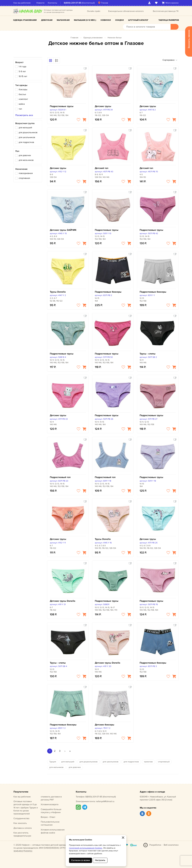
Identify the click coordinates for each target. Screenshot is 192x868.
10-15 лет (23, 76)
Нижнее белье (115, 38)
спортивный (164, 762)
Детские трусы (103, 106)
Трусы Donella (58, 292)
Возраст (19, 62)
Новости (40, 3)
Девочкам (47, 20)
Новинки (106, 20)
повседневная (26, 173)
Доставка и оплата (23, 828)
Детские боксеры (105, 725)
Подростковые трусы (62, 106)
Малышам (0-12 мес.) (85, 20)
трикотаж (148, 762)
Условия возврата (50, 804)
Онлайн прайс (94, 11)
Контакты (52, 3)
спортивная (24, 178)
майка (22, 104)
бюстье (22, 94)
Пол (17, 151)
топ (20, 109)
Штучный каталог (138, 20)
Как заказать (20, 823)
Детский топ (102, 168)
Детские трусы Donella (63, 601)
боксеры (23, 89)
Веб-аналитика (171, 845)
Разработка (155, 845)
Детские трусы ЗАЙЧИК (63, 230)
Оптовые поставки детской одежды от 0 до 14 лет (26, 808)
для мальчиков (26, 160)
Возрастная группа (25, 123)
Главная (74, 38)
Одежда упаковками (25, 20)
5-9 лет (22, 71)
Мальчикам (63, 20)
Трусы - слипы (148, 354)
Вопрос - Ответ (48, 817)
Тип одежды (21, 85)
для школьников (27, 137)
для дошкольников (28, 132)
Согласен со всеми (81, 860)
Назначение (21, 169)
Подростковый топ (60, 477)
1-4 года (22, 67)
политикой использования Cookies (86, 848)
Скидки (119, 20)
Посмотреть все (24, 115)
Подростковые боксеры (108, 292)
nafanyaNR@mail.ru (105, 801)
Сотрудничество (21, 818)
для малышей (25, 128)
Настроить (100, 860)
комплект (23, 99)
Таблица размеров (169, 20)
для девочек (25, 155)
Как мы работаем (22, 3)
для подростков (26, 142)
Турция (53, 762)
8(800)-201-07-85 (73, 3)
